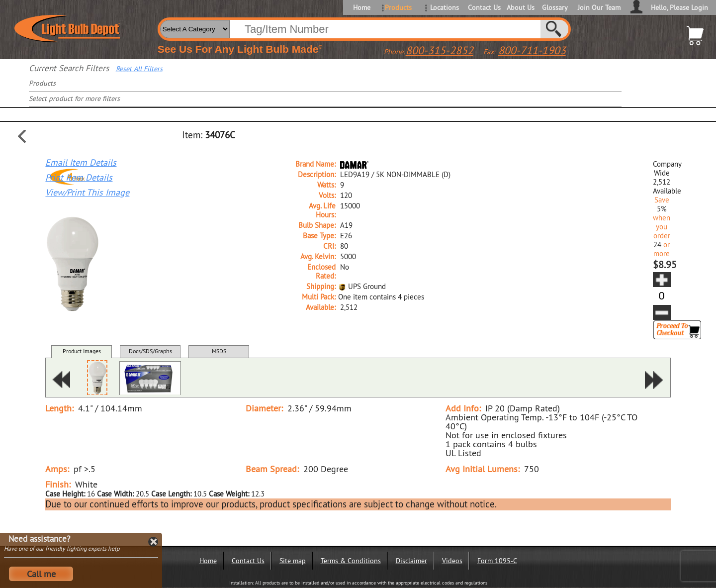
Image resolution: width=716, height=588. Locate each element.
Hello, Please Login (679, 7)
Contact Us (484, 7)
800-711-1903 (532, 50)
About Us (521, 7)
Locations (445, 7)
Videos (452, 561)
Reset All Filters (139, 69)
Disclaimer (411, 561)
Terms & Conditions (351, 561)
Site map (293, 561)
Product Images (82, 351)
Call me (41, 574)
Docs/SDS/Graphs (150, 351)
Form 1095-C (497, 561)
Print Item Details (79, 178)
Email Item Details (81, 163)
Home (362, 7)
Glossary (555, 7)
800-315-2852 (440, 50)
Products (398, 7)
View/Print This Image (87, 193)
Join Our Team (599, 7)
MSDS (219, 351)
